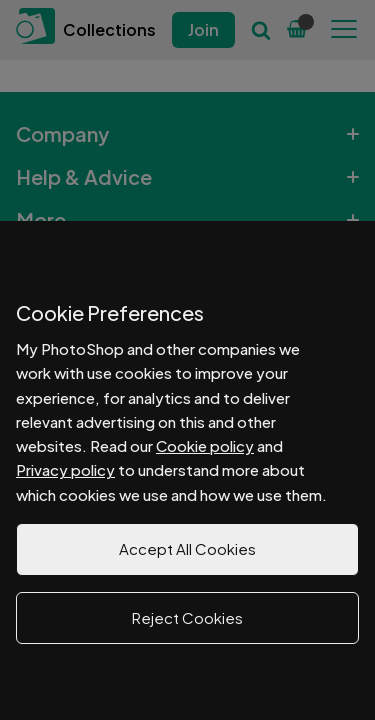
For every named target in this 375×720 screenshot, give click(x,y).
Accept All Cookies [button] (187, 548)
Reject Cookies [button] (187, 617)
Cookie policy (205, 445)
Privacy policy (65, 469)
